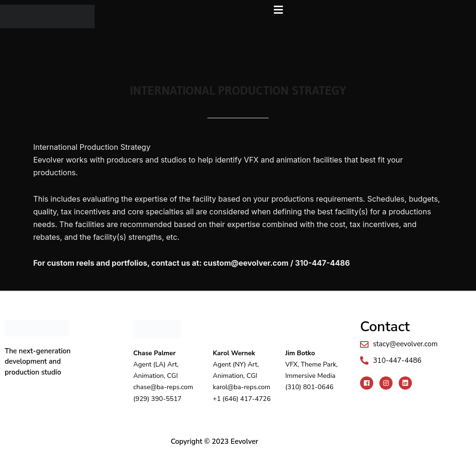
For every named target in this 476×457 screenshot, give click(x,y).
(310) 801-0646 (309, 387)
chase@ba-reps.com (163, 387)
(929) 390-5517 (157, 398)
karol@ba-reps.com (242, 387)
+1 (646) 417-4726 (242, 398)
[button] (279, 10)
